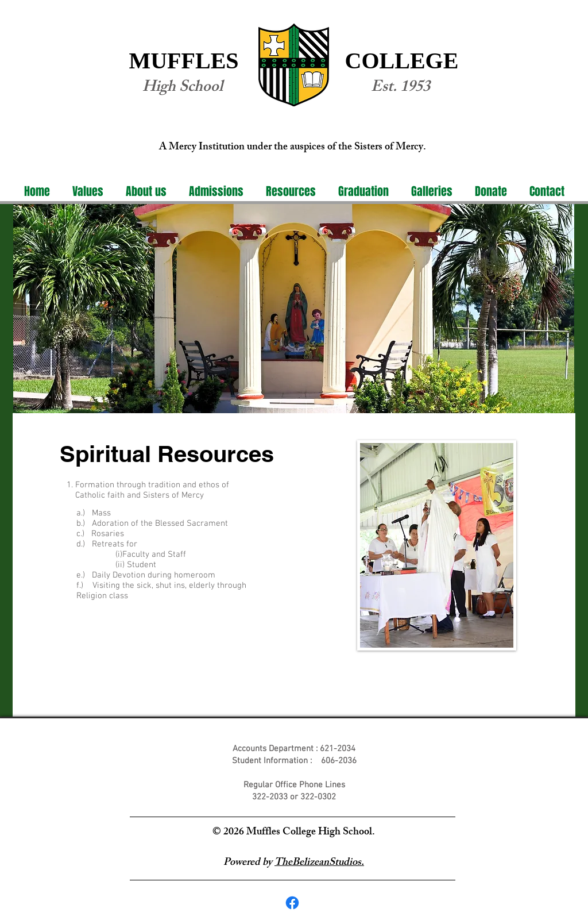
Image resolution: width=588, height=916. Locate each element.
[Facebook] (292, 903)
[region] (294, 309)
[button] (146, 192)
